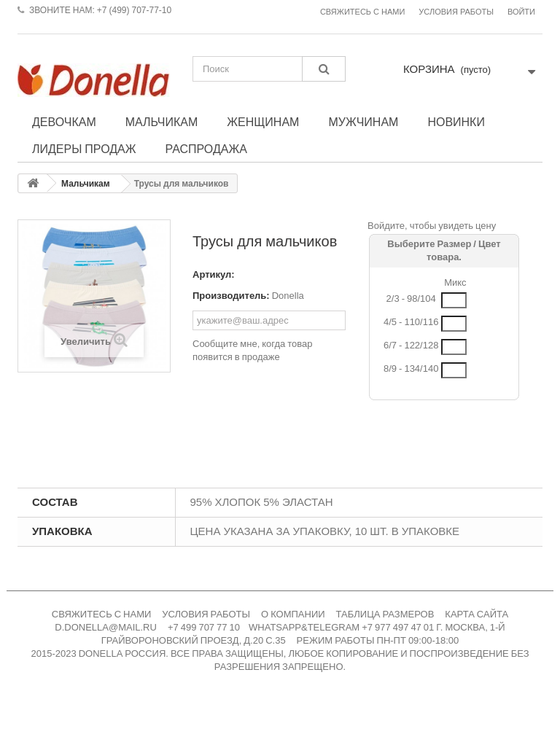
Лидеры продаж (84, 149)
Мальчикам (162, 122)
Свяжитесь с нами (362, 12)
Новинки (456, 122)
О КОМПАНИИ (293, 614)
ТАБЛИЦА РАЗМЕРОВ (385, 614)
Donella (288, 296)
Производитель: (231, 296)
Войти (521, 12)
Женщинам (263, 122)
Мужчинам (363, 122)
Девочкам (64, 122)
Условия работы (456, 12)
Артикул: (214, 274)
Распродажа (206, 149)
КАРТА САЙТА (477, 614)
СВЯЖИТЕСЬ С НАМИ (102, 614)
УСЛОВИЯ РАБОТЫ (206, 614)
